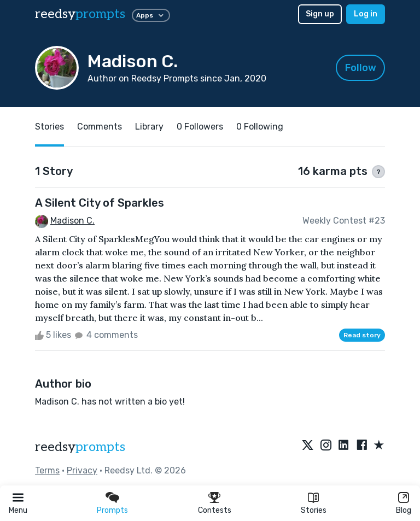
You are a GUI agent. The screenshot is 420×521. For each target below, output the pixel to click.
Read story (362, 335)
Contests (215, 510)
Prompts (112, 510)
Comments (100, 127)
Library (149, 127)
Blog (404, 510)
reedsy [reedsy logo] (80, 14)
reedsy (80, 447)
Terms (47, 470)
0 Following (260, 127)
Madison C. (72, 221)
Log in (366, 14)
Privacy (82, 470)
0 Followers (200, 127)
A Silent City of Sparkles (100, 203)
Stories (314, 510)
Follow (361, 68)
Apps (151, 15)
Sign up (320, 14)
